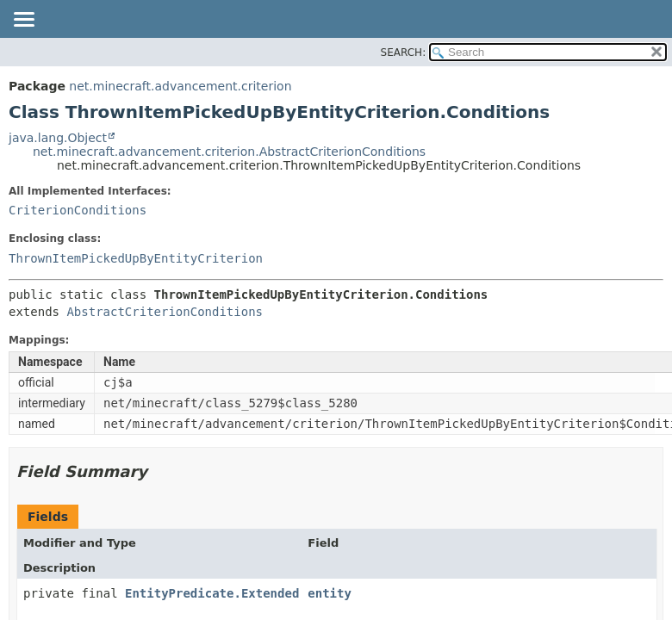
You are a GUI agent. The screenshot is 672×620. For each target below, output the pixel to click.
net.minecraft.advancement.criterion (180, 86)
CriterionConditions (78, 210)
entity (330, 593)
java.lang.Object (58, 138)
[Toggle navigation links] (23, 21)
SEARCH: (404, 53)
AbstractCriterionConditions (165, 312)
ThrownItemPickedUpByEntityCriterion (136, 258)
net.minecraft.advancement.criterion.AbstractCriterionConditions (229, 152)
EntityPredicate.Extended (212, 593)
